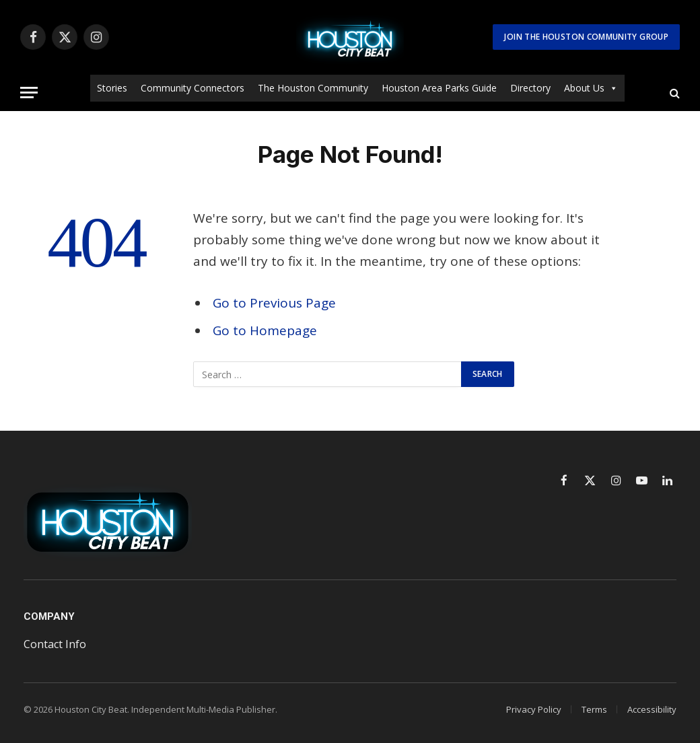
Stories (112, 88)
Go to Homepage (265, 330)
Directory (530, 88)
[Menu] (29, 93)
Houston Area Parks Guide (439, 88)
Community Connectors (193, 88)
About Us (591, 88)
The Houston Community (313, 88)
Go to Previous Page (274, 303)
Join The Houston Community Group (586, 37)
